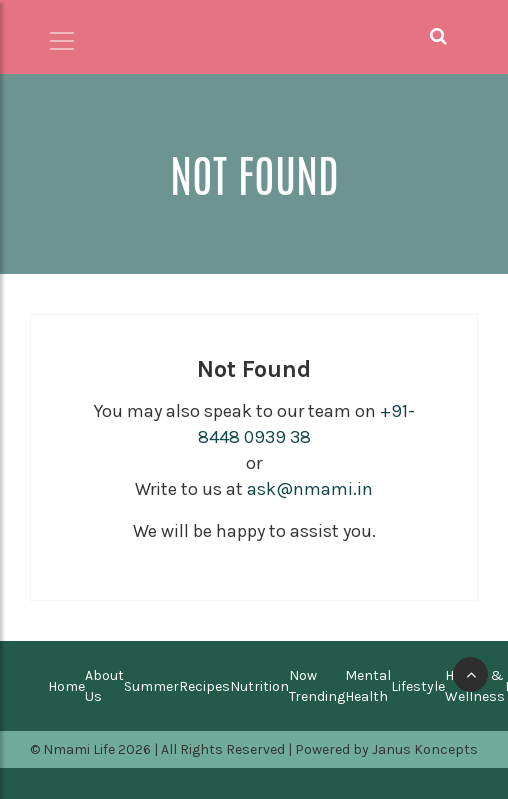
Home (66, 686)
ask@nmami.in (310, 489)
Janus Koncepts (425, 749)
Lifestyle (418, 686)
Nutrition (259, 686)
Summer (151, 686)
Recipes (204, 686)
